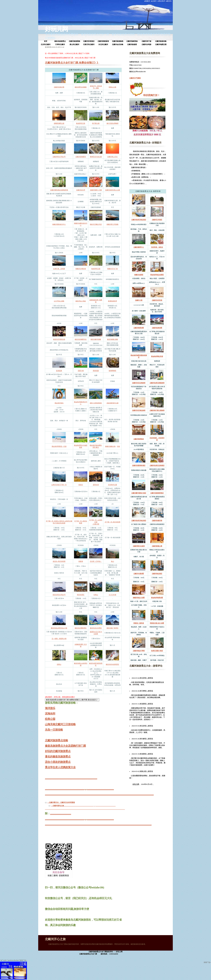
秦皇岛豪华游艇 (96, 339)
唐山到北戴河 (74, 44)
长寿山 (96, 595)
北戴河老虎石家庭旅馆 (157, 383)
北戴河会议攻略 (118, 44)
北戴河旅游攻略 (161, 41)
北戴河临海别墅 (157, 328)
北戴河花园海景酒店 (157, 493)
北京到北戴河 (46, 44)
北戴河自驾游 (146, 44)
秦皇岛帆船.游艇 (112, 339)
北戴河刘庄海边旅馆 (139, 410)
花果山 (59, 664)
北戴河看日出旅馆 (139, 546)
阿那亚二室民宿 (139, 623)
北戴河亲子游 (146, 41)
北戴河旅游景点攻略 (56, 740)
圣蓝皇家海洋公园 (112, 403)
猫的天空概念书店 (96, 224)
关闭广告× (23, 960)
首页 (46, 41)
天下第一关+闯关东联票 (112, 522)
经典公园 (50, 719)
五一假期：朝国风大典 (59, 639)
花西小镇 (81, 371)
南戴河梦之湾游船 (112, 224)
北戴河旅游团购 (74, 41)
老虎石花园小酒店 (157, 651)
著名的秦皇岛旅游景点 (58, 756)
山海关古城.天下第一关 (59, 485)
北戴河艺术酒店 (157, 220)
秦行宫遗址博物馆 (112, 123)
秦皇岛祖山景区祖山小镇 (59, 628)
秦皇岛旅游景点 (60, 41)
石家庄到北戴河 (89, 44)
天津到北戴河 (60, 44)
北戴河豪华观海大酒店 (139, 493)
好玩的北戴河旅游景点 (58, 751)
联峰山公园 (112, 87)
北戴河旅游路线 (118, 41)
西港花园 (96, 371)
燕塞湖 (81, 561)
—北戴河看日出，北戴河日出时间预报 (61, 802)
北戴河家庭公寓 (157, 546)
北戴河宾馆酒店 (89, 41)
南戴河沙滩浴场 (81, 269)
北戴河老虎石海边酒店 (139, 220)
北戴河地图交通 (161, 44)
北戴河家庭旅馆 (103, 41)
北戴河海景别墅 (139, 328)
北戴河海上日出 (112, 157)
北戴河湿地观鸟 (81, 157)
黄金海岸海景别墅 (157, 598)
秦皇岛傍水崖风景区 (112, 664)
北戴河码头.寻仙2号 (59, 157)
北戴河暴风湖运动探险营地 (59, 190)
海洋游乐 (50, 708)
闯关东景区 (81, 595)
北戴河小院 (139, 300)
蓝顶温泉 (59, 371)
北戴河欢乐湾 (81, 190)
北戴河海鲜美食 (132, 41)
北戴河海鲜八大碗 (96, 190)
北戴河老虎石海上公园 (112, 190)
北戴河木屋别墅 (139, 574)
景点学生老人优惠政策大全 (60, 767)
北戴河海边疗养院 (139, 651)
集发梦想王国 (81, 123)
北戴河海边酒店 (157, 574)
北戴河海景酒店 (139, 439)
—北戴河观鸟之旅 (57, 806)
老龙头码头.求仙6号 (59, 595)
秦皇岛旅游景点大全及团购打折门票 (65, 746)
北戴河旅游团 (132, 44)
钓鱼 (118, 446)
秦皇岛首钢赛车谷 (81, 339)
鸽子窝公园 (96, 123)
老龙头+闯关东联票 (59, 561)
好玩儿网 (57, 29)
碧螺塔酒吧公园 (59, 123)
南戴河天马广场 (112, 269)
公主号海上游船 (59, 301)
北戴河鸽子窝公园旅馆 (157, 410)
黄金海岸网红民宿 (157, 356)
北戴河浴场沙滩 (59, 87)
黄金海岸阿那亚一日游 (59, 446)
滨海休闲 (50, 714)
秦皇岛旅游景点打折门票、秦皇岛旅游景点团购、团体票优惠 (116, 34)
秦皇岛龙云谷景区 (96, 628)
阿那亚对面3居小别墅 (157, 623)
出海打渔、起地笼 (59, 269)
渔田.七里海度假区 (96, 403)
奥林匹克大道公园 (96, 157)
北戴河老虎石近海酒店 (157, 465)
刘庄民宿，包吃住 (157, 247)
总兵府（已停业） (96, 561)
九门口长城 (112, 595)
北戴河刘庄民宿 (157, 300)
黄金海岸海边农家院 (157, 275)
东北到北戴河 (103, 44)
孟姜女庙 (96, 485)
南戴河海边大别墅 (139, 598)
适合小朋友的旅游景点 (58, 762)
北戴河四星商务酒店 (139, 465)
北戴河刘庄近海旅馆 (139, 383)
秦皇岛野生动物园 (81, 87)
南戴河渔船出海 (110, 446)
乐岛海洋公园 (112, 485)
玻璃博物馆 (112, 371)
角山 (112, 561)
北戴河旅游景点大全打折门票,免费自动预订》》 (72, 63)
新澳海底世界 (112, 301)
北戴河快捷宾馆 (157, 520)
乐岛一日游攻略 (54, 730)
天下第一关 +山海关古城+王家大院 (96, 522)
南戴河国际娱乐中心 (59, 224)
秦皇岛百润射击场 (59, 339)
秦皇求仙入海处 (81, 301)
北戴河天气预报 (135, 78)
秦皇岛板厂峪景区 (112, 628)
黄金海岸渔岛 (59, 403)
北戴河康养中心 (139, 247)
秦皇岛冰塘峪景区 (81, 628)
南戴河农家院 (139, 275)
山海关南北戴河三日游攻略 (60, 724)
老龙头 (81, 485)
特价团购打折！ (151, 95)
